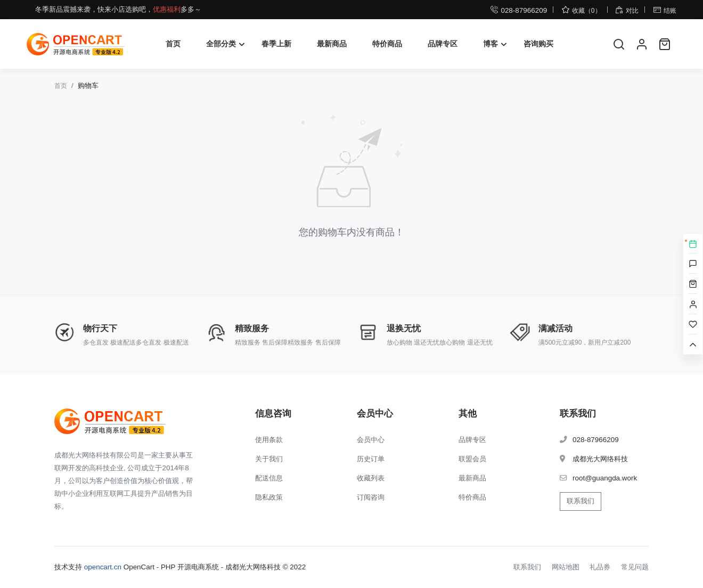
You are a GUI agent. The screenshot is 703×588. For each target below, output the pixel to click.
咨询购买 (538, 44)
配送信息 (269, 478)
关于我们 (269, 459)
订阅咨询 (371, 497)
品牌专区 (443, 44)
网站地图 (566, 567)
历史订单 (371, 459)
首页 (173, 44)
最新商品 (332, 44)
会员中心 (371, 440)
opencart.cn (103, 567)
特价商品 (387, 44)
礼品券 (600, 567)
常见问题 (635, 567)
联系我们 (581, 501)
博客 (491, 44)
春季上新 (276, 44)
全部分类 (221, 44)
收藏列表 (371, 478)
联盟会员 (472, 459)
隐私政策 (269, 497)
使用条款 (269, 440)
